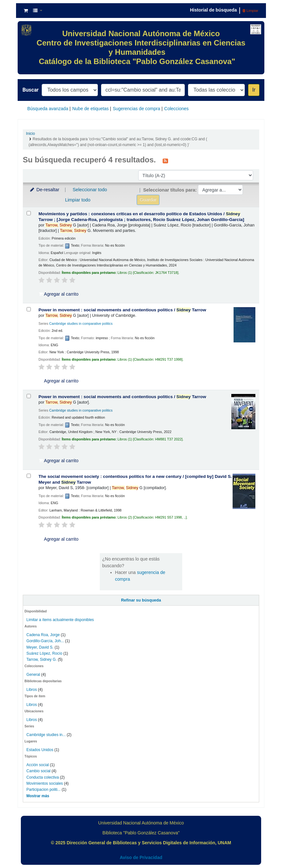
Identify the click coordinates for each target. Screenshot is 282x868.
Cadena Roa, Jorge (43, 635)
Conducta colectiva (43, 777)
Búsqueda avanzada (48, 109)
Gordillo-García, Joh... (45, 641)
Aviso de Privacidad (141, 857)
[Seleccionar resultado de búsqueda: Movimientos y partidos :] (29, 213)
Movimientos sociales (45, 783)
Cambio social (38, 771)
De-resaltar (44, 190)
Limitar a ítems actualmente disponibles (60, 620)
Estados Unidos (40, 750)
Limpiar (250, 11)
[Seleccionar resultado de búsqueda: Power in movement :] (29, 309)
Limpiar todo (78, 200)
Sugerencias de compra (136, 109)
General (34, 675)
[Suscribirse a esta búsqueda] (165, 160)
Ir (254, 90)
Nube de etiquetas (90, 109)
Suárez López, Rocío (44, 653)
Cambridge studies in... (46, 735)
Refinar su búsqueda (141, 600)
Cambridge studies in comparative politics (81, 323)
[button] (26, 11)
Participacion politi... (43, 790)
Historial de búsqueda (213, 10)
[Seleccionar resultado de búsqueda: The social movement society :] (29, 476)
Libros (32, 690)
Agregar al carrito (59, 294)
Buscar (30, 90)
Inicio (30, 134)
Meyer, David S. (40, 647)
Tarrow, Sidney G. (41, 659)
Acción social (38, 765)
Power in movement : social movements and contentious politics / (122, 310)
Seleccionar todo (90, 190)
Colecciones (176, 109)
